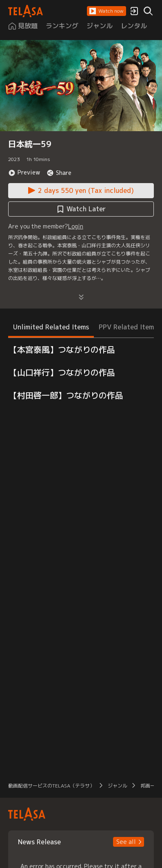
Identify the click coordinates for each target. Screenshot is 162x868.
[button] (107, 11)
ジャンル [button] (118, 786)
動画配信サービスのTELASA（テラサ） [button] (51, 786)
